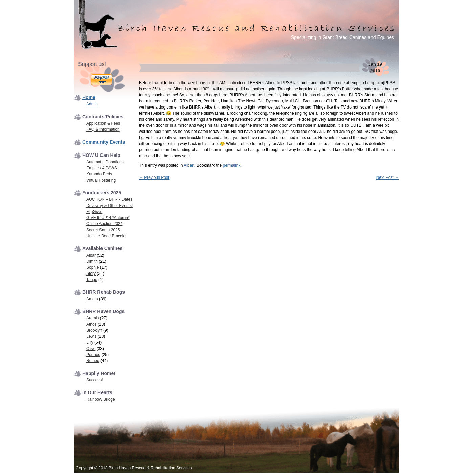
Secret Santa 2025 (103, 230)
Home (89, 97)
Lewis (92, 336)
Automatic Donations (105, 162)
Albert (189, 165)
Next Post (388, 177)
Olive (91, 349)
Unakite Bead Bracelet (106, 236)
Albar (91, 255)
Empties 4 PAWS (102, 168)
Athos (92, 324)
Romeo (93, 361)
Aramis (93, 318)
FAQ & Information (103, 129)
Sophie (93, 267)
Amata (92, 299)
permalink (231, 165)
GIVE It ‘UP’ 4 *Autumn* (108, 218)
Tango (92, 280)
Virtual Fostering (101, 180)
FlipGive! (94, 212)
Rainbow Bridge (101, 399)
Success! (95, 380)
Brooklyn (94, 330)
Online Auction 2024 (104, 224)
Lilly (90, 342)
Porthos (93, 355)
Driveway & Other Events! (109, 206)
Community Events (104, 142)
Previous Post (154, 177)
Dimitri (92, 261)
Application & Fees (103, 123)
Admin (92, 104)
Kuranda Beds (99, 174)
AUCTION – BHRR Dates (109, 199)
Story (91, 273)
